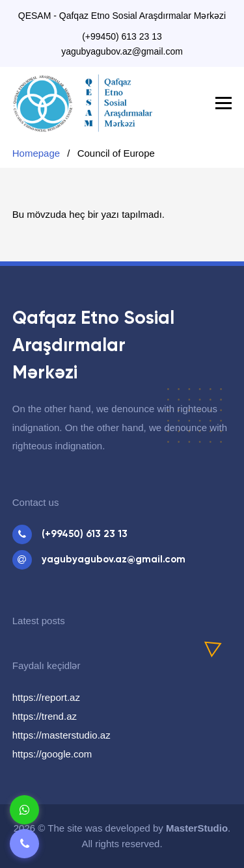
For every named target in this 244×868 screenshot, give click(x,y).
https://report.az (46, 697)
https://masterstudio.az (61, 735)
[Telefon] (24, 844)
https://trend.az (45, 716)
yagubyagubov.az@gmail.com (122, 51)
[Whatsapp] (24, 810)
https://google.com (52, 754)
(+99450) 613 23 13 (122, 36)
